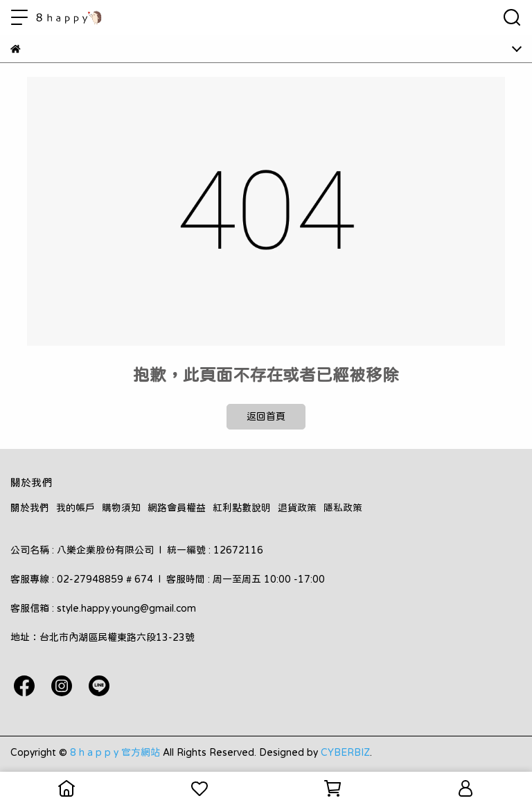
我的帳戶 (76, 508)
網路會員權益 (177, 508)
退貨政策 (297, 508)
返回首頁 (266, 416)
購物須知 (121, 508)
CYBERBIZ (345, 752)
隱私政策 (343, 508)
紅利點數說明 (242, 508)
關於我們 (30, 508)
